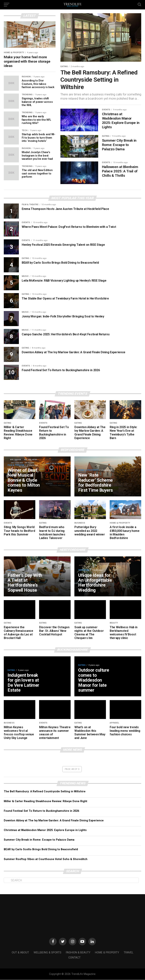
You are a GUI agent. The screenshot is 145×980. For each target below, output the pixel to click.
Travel (128, 953)
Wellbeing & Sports (47, 953)
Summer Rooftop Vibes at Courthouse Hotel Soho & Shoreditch (46, 859)
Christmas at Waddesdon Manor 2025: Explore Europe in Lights (45, 830)
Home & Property (107, 953)
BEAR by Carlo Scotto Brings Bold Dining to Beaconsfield (41, 850)
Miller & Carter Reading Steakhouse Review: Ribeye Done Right (46, 801)
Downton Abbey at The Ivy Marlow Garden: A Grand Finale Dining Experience (54, 821)
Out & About (20, 953)
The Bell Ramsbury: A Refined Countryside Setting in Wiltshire (45, 792)
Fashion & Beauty (78, 953)
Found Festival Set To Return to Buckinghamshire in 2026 (41, 811)
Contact (74, 958)
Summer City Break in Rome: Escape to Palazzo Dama (39, 840)
